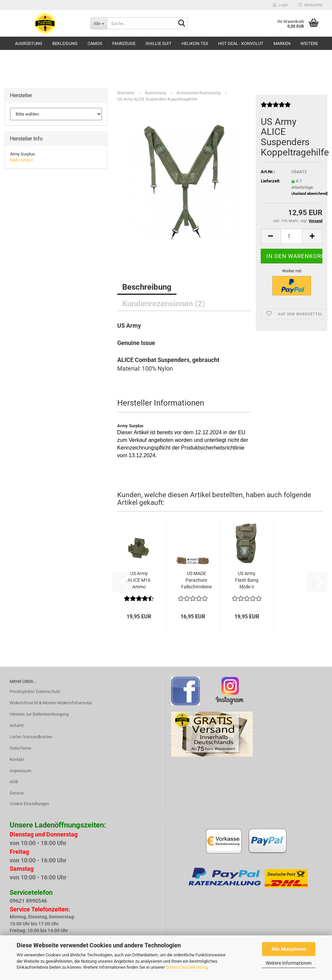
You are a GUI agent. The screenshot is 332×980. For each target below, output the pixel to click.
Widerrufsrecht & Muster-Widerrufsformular (51, 703)
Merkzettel (311, 5)
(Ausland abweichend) (310, 194)
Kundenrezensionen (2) (164, 304)
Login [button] (281, 5)
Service (17, 793)
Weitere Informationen (289, 963)
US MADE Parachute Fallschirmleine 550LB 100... (196, 580)
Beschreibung (147, 287)
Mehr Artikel (21, 160)
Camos (95, 43)
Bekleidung (65, 43)
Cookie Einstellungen (29, 804)
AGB (14, 782)
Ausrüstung (29, 43)
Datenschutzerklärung (187, 967)
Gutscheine (20, 748)
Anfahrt (17, 725)
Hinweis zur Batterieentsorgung (39, 714)
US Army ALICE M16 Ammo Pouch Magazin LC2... (139, 580)
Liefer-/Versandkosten (31, 737)
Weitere (309, 43)
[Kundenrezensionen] (276, 107)
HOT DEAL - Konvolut (241, 43)
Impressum (20, 771)
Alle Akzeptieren (289, 949)
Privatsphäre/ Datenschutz (35, 691)
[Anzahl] (292, 236)
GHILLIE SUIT (159, 43)
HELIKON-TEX (195, 43)
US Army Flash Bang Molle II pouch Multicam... (247, 580)
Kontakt (17, 759)
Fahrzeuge (124, 43)
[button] (271, 236)
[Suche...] (99, 23)
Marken (282, 43)
